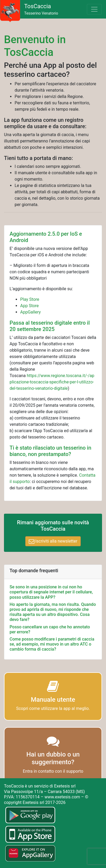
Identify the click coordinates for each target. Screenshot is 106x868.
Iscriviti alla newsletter (53, 541)
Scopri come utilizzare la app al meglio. (53, 708)
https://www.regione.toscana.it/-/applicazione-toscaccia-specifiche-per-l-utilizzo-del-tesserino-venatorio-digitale (52, 382)
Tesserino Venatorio (41, 9)
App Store (29, 306)
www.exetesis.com (62, 797)
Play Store (30, 299)
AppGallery (30, 312)
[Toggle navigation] (94, 9)
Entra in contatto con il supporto (53, 771)
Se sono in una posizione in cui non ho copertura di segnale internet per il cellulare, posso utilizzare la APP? (51, 592)
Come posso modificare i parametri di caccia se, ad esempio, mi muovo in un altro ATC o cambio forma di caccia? (52, 644)
